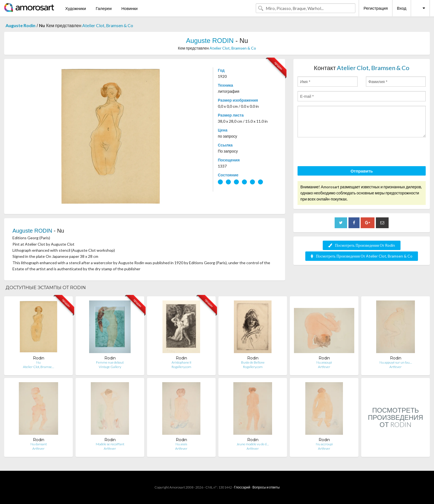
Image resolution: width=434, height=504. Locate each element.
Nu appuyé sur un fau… (396, 362)
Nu (38, 362)
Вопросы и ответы (266, 487)
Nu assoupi (324, 362)
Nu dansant (39, 444)
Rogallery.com (181, 367)
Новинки (129, 8)
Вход (402, 8)
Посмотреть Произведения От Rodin (362, 245)
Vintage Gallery (110, 367)
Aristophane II (181, 362)
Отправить (362, 171)
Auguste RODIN (210, 41)
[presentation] (340, 153)
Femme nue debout (110, 362)
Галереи (104, 8)
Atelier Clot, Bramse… (38, 367)
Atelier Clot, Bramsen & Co (108, 25)
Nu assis (181, 444)
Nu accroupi (324, 444)
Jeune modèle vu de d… (253, 444)
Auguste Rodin (20, 25)
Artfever (324, 367)
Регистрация (376, 8)
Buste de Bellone (253, 362)
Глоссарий (242, 487)
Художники (75, 8)
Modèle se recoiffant (110, 444)
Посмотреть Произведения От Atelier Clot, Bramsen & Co (362, 256)
